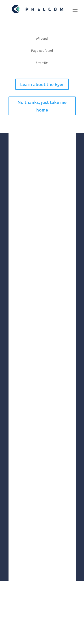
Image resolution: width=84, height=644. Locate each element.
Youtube (21, 531)
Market (15, 366)
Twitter (20, 542)
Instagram (22, 496)
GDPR (14, 610)
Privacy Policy (26, 627)
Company (17, 356)
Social (14, 384)
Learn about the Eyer (42, 84)
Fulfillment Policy (32, 635)
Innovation (18, 375)
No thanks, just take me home (42, 106)
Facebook (22, 507)
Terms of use (24, 618)
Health (14, 394)
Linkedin (21, 519)
